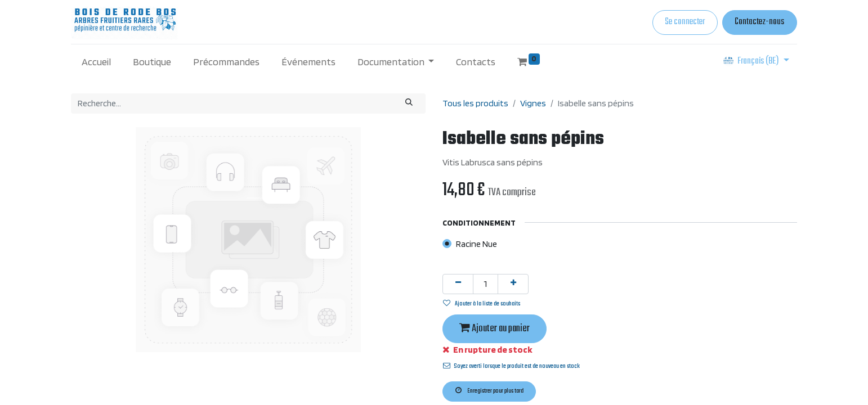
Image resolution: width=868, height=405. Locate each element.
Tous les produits (475, 103)
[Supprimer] (458, 284)
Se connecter (685, 22)
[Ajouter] (513, 284)
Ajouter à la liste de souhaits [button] (482, 304)
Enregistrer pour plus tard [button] (489, 391)
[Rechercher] (409, 103)
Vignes (533, 103)
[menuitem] (97, 62)
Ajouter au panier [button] (495, 329)
